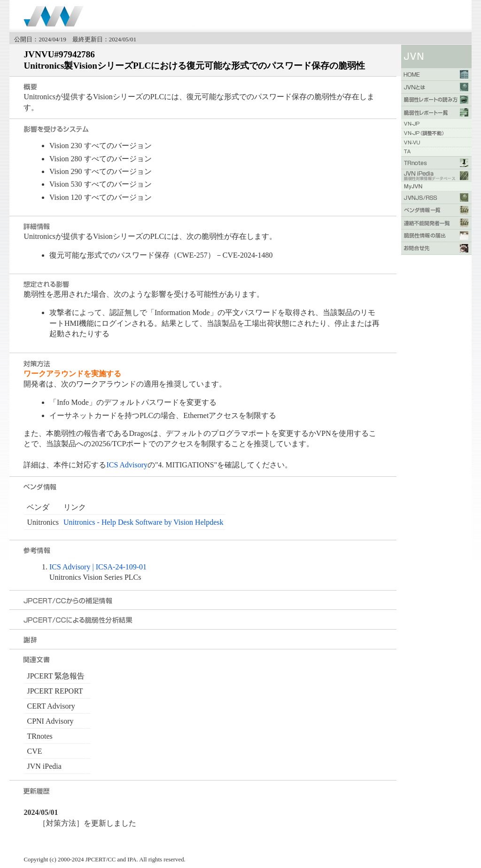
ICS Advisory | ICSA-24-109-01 (98, 567)
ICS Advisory (127, 465)
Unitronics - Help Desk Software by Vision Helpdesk (143, 522)
